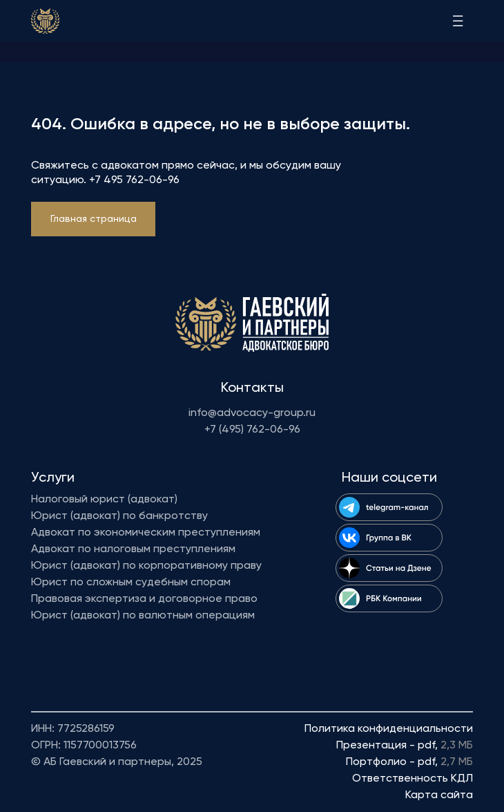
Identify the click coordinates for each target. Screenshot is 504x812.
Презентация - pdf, (405, 746)
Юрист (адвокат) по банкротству (119, 516)
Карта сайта (439, 795)
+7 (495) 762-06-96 (252, 430)
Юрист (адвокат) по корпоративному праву (146, 566)
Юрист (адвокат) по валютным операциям (143, 616)
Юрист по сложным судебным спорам (131, 583)
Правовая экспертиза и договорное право (144, 599)
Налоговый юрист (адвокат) (104, 500)
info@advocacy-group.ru (252, 413)
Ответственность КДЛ (413, 779)
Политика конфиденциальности (389, 729)
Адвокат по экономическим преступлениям (146, 533)
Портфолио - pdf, (409, 762)
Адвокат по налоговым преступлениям (133, 549)
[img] (45, 21)
